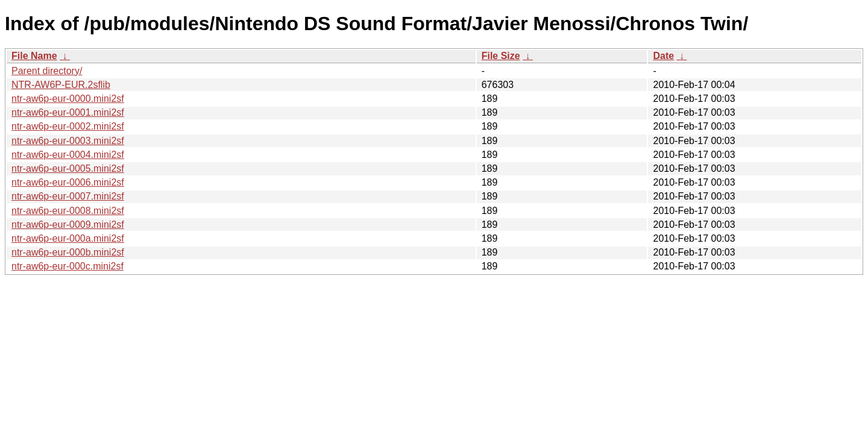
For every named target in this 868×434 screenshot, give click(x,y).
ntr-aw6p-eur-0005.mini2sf (68, 168)
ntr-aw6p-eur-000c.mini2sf (68, 266)
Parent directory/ (47, 71)
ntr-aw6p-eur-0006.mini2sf (68, 182)
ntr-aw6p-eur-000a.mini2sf (68, 238)
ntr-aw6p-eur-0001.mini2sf (68, 112)
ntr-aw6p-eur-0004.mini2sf (68, 155)
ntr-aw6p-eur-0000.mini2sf (68, 99)
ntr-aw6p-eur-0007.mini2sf (68, 196)
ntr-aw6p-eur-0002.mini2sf (68, 126)
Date (663, 56)
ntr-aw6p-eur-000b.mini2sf (68, 252)
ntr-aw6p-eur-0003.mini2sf (68, 141)
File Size (501, 56)
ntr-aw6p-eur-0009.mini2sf (68, 225)
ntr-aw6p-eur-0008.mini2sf (68, 211)
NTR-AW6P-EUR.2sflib (61, 85)
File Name (34, 56)
